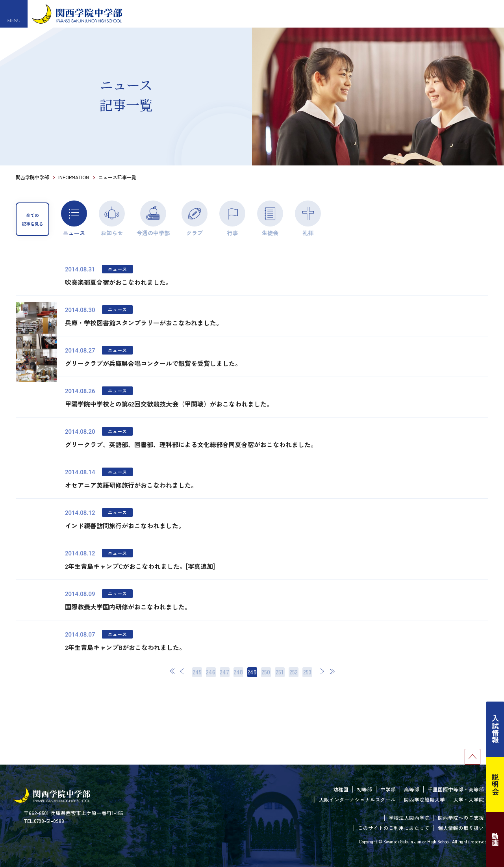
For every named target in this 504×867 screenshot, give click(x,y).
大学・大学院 (469, 799)
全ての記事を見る (32, 219)
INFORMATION (74, 177)
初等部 (364, 789)
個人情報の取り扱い (461, 828)
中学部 (388, 789)
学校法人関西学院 (409, 818)
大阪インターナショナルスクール (357, 799)
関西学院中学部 (32, 177)
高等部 (412, 789)
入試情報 (495, 729)
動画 (495, 839)
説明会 (495, 784)
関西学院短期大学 (424, 799)
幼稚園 (341, 789)
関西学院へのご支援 (461, 818)
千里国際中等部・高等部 (456, 789)
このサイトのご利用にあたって (394, 828)
